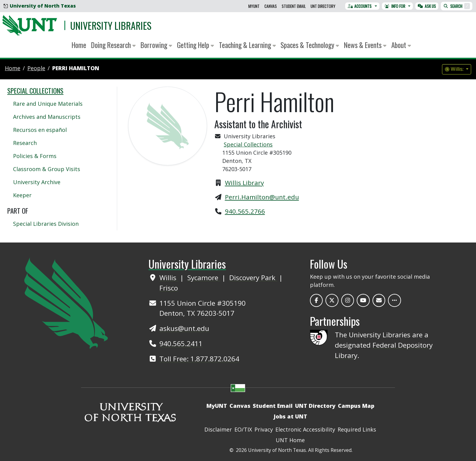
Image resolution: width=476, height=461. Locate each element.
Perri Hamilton (76, 68)
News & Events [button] (365, 45)
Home (79, 45)
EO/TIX (243, 429)
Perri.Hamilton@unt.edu (262, 197)
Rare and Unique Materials (48, 104)
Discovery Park (253, 278)
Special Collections (248, 144)
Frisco (169, 288)
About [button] (401, 45)
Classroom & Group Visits (47, 169)
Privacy (264, 429)
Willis (169, 278)
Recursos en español (40, 130)
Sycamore (204, 278)
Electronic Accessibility (305, 429)
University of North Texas (40, 6)
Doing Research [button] (113, 45)
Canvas (271, 6)
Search (457, 6)
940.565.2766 (245, 211)
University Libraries (111, 25)
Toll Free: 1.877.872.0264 (199, 359)
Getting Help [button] (195, 45)
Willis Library (244, 183)
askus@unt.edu (184, 328)
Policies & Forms (35, 156)
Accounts (360, 6)
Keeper (22, 195)
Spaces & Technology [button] (310, 45)
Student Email (294, 6)
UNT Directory (323, 6)
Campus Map (356, 406)
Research (25, 143)
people (36, 68)
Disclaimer (218, 429)
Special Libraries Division (46, 224)
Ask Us (427, 6)
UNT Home (290, 440)
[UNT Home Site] (66, 302)
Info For (395, 6)
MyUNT (254, 6)
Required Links (357, 429)
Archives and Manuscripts (47, 117)
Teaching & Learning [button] (247, 45)
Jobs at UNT (290, 416)
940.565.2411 (181, 344)
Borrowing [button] (156, 45)
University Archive (37, 182)
